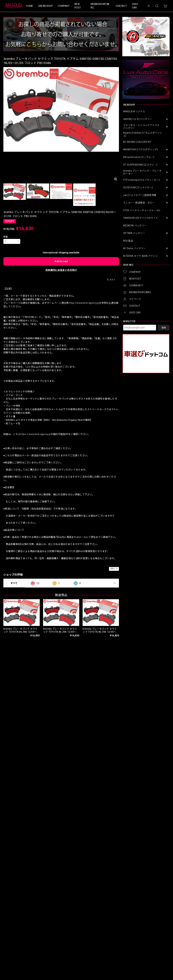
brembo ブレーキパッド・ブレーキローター (142, 172)
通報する (114, 569)
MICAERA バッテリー (135, 226)
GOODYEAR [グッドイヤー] (138, 188)
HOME (30, 6)
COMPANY (64, 6)
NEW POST (78, 6)
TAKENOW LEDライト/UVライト (141, 218)
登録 (164, 328)
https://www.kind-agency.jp (84, 303)
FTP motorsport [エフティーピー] (141, 180)
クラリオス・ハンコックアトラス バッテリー (143, 127)
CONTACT (121, 6)
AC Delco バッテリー (134, 248)
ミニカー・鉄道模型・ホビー (139, 203)
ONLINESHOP (45, 6)
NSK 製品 (128, 241)
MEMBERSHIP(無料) (100, 6)
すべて (14, 583)
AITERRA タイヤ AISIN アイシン (140, 256)
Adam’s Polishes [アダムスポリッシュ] (143, 134)
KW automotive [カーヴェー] (139, 157)
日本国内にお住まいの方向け (61, 270)
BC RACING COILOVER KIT (137, 142)
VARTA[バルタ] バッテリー (138, 119)
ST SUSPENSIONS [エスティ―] (140, 165)
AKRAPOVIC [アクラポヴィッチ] (140, 150)
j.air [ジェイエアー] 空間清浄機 (140, 195)
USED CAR (135, 6)
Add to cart (61, 261)
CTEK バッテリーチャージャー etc (142, 210)
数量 (6, 237)
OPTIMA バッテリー (134, 233)
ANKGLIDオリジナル (134, 111)
